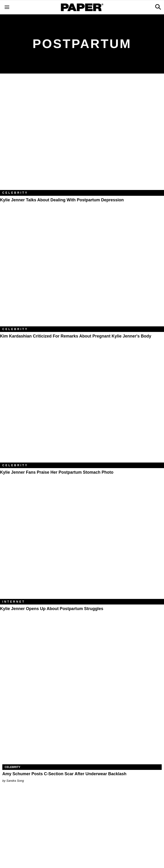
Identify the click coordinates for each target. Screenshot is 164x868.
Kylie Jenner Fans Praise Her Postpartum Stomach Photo (57, 472)
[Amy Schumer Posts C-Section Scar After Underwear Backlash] (82, 724)
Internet (14, 602)
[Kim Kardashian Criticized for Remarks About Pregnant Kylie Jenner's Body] (82, 272)
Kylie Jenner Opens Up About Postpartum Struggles (52, 609)
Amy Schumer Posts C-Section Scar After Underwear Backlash (64, 774)
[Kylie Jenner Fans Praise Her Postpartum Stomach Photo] (82, 408)
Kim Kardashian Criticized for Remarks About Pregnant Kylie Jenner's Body (76, 336)
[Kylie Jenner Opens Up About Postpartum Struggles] (82, 544)
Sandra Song (15, 781)
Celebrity (15, 193)
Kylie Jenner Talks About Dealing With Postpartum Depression (62, 200)
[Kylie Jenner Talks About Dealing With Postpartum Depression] (82, 135)
